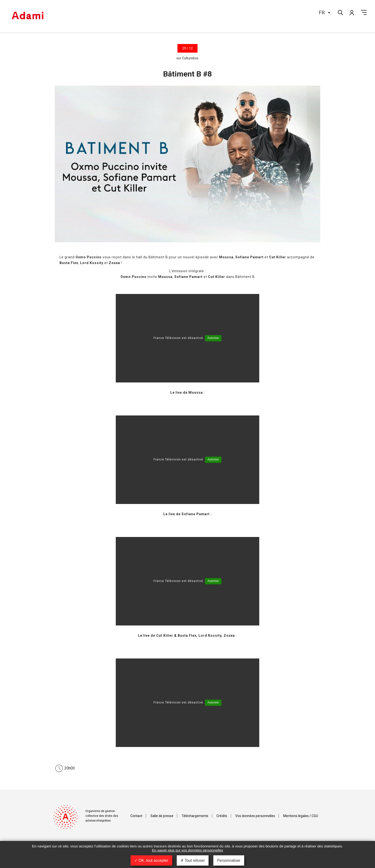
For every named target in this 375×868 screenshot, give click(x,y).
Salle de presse (162, 816)
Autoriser (213, 338)
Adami (28, 16)
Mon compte (352, 12)
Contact (136, 816)
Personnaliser (229, 860)
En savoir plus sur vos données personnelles (187, 850)
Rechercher (340, 12)
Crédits (222, 816)
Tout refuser (193, 860)
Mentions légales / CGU (301, 816)
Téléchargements (195, 816)
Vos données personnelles (255, 816)
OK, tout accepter (151, 860)
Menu (364, 12)
